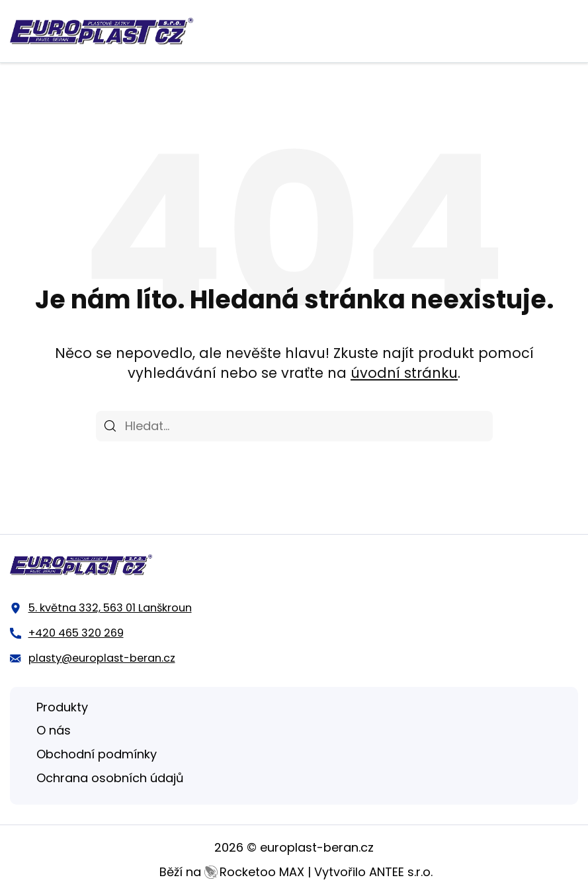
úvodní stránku (404, 373)
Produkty (62, 707)
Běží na (232, 872)
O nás (54, 730)
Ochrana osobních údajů (110, 778)
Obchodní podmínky (97, 754)
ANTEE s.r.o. (401, 872)
